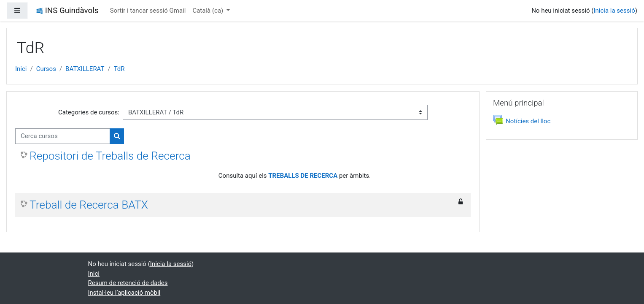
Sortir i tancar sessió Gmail (148, 11)
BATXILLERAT (85, 69)
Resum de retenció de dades (128, 283)
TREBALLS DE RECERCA (303, 176)
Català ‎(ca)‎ (209, 11)
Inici (21, 69)
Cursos (46, 69)
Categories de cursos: (89, 112)
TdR (119, 69)
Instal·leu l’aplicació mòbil (124, 293)
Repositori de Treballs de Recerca (110, 156)
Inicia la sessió (614, 11)
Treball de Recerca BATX (89, 205)
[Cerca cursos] (63, 136)
